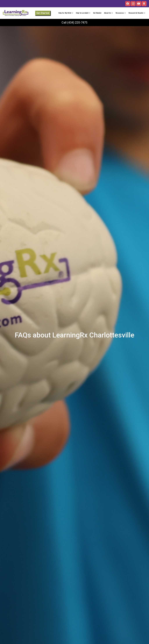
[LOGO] (16, 13)
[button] (72, 13)
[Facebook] (128, 4)
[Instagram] (133, 4)
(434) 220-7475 (77, 23)
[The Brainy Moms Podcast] (144, 4)
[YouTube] (139, 4)
